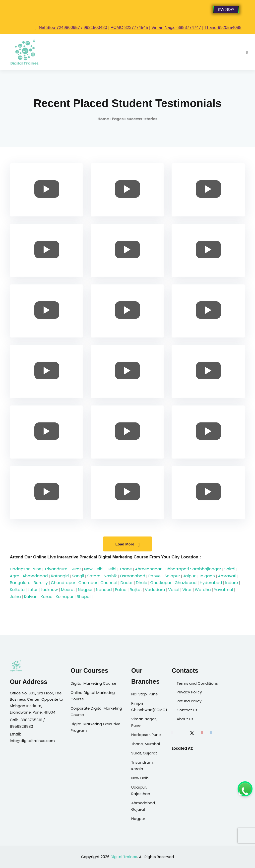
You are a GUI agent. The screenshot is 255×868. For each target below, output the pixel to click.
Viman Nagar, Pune (144, 722)
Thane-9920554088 (223, 28)
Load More (127, 545)
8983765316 (31, 720)
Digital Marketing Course (93, 683)
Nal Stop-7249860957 (57, 28)
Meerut (68, 590)
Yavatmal (223, 590)
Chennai (109, 583)
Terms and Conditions (197, 683)
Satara (94, 576)
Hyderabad (211, 583)
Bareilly (40, 583)
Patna (121, 590)
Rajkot (136, 590)
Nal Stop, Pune (145, 694)
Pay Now (226, 10)
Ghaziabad (186, 583)
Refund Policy (189, 701)
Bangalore (20, 583)
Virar (187, 590)
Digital (116, 857)
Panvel (155, 576)
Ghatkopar (161, 583)
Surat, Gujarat (144, 753)
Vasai (174, 590)
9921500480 (95, 28)
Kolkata (17, 590)
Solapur (172, 576)
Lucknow (49, 590)
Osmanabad (132, 576)
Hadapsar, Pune (26, 569)
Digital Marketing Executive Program (95, 727)
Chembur (88, 583)
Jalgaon (207, 576)
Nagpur (85, 590)
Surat (76, 569)
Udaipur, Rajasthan (141, 790)
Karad (47, 597)
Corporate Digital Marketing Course (96, 711)
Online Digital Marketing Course (93, 696)
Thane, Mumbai (146, 744)
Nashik (110, 576)
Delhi (111, 569)
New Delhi (94, 569)
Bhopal (84, 597)
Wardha (203, 590)
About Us (185, 719)
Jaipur (189, 576)
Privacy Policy (189, 692)
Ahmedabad (35, 576)
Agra (15, 576)
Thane (126, 569)
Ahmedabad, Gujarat (143, 806)
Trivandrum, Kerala (142, 766)
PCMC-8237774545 (129, 28)
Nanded (104, 590)
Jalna (15, 597)
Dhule (142, 583)
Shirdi (230, 569)
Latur (33, 590)
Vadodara (155, 590)
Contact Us (187, 710)
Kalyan (31, 597)
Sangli (78, 576)
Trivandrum (56, 569)
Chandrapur (63, 583)
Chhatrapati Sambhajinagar (193, 569)
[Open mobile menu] (247, 52)
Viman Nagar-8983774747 (176, 28)
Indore (231, 583)
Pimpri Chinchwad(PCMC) (148, 706)
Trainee (130, 857)
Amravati (227, 576)
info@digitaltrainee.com (32, 741)
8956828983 (22, 726)
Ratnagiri (60, 576)
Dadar (127, 583)
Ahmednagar (148, 569)
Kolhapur (64, 597)
